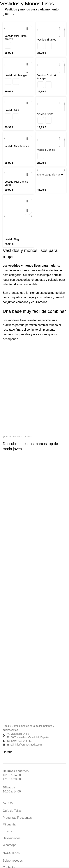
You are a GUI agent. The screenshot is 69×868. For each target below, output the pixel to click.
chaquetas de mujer (21, 297)
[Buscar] (10, 4)
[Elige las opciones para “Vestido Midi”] (27, 103)
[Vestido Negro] (18, 216)
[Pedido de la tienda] (6, 19)
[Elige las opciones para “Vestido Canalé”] (60, 139)
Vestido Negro (13, 239)
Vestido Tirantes (47, 40)
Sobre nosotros (13, 861)
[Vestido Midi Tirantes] (18, 138)
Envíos (7, 831)
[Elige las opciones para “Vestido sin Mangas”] (27, 64)
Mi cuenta (9, 824)
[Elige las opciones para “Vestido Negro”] (27, 201)
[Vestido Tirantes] (51, 30)
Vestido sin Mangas (16, 75)
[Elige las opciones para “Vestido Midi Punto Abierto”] (27, 29)
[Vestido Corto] (51, 104)
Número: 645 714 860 (20, 741)
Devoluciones (12, 838)
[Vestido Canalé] (51, 140)
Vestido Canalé (46, 150)
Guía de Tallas (12, 811)
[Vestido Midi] (18, 102)
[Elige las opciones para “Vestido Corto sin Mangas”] (60, 64)
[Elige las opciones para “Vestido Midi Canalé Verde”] (27, 174)
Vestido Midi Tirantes (17, 146)
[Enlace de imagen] (23, 719)
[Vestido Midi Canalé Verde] (18, 173)
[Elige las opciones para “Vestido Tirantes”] (60, 29)
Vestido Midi (12, 110)
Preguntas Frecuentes (17, 818)
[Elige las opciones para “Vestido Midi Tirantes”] (27, 139)
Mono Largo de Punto (50, 175)
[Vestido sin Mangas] (18, 65)
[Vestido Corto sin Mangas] (51, 65)
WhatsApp (10, 845)
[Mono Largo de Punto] (51, 170)
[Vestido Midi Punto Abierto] (18, 28)
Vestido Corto (45, 114)
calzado (48, 297)
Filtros (10, 14)
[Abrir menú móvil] (3, 4)
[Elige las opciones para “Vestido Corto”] (60, 103)
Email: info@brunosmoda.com (24, 745)
